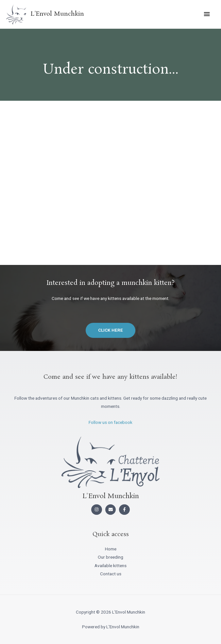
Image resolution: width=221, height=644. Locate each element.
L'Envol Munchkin (57, 14)
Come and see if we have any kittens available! (110, 377)
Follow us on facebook (110, 422)
